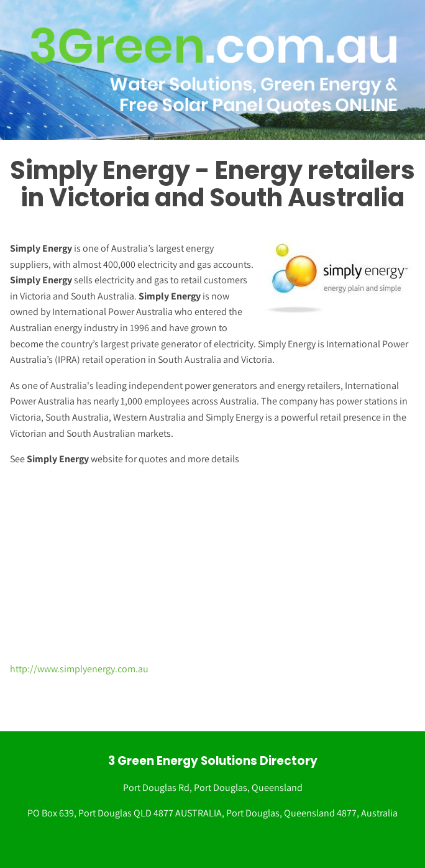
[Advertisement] (208, 564)
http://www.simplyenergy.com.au (79, 669)
